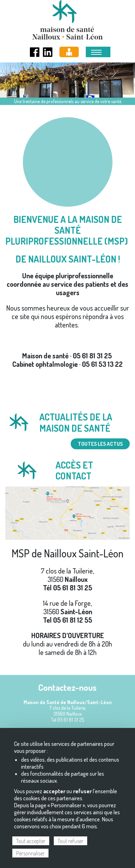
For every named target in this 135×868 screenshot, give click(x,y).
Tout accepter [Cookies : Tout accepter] (31, 841)
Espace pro (69, 52)
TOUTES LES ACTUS (100, 444)
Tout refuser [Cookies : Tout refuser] (70, 841)
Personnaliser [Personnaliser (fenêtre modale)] (30, 853)
